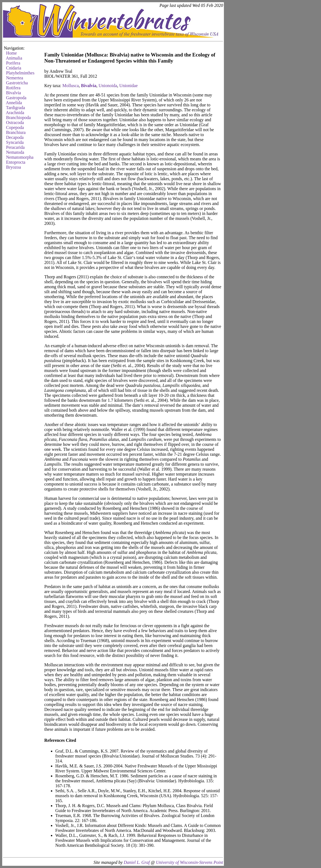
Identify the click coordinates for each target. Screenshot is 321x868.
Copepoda (15, 127)
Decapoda (15, 137)
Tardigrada (16, 108)
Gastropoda (16, 98)
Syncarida (15, 142)
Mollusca (71, 86)
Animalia (14, 58)
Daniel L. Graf (137, 862)
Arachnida (15, 113)
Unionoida (108, 86)
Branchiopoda (18, 118)
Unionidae (129, 86)
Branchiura (16, 132)
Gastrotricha (17, 83)
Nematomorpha (20, 157)
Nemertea (15, 78)
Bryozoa (13, 167)
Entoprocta (16, 162)
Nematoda (15, 152)
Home (11, 53)
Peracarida (15, 147)
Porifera (13, 63)
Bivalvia (13, 93)
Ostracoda (15, 122)
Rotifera (13, 88)
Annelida (14, 103)
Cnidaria (14, 68)
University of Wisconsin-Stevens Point (190, 862)
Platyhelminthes (20, 73)
